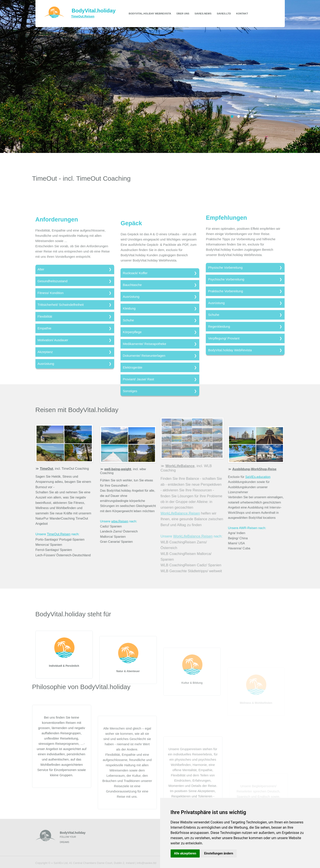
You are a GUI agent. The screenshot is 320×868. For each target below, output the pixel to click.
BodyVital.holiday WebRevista (150, 14)
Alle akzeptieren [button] (185, 853)
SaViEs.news (203, 14)
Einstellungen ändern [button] (219, 853)
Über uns (183, 14)
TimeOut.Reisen (59, 529)
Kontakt (242, 14)
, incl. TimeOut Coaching (64, 471)
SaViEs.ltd (224, 14)
